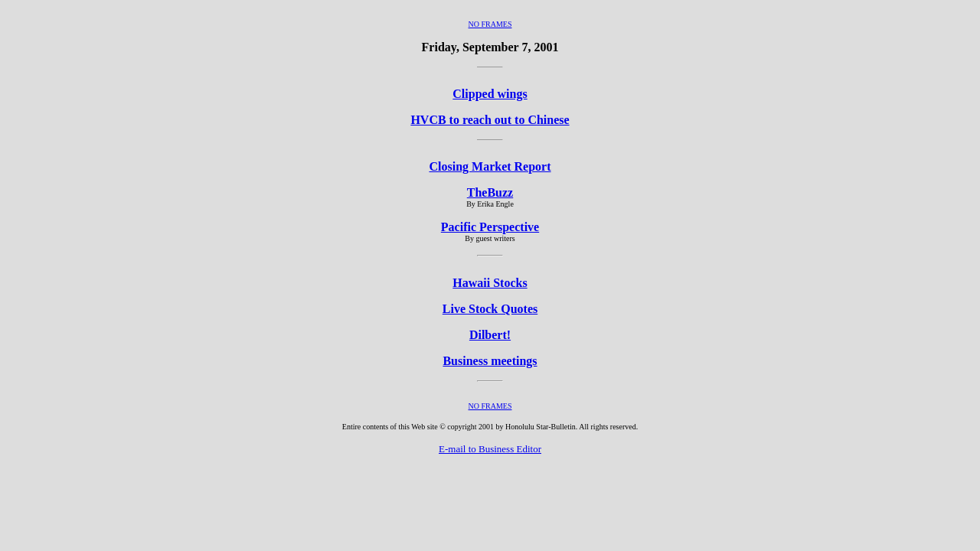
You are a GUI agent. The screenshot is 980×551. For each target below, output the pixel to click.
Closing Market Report (490, 166)
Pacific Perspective (490, 227)
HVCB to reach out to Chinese (490, 120)
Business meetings (490, 361)
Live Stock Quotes (490, 309)
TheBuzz (490, 192)
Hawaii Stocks (490, 283)
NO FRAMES (490, 24)
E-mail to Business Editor (490, 449)
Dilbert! (490, 335)
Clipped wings (490, 94)
